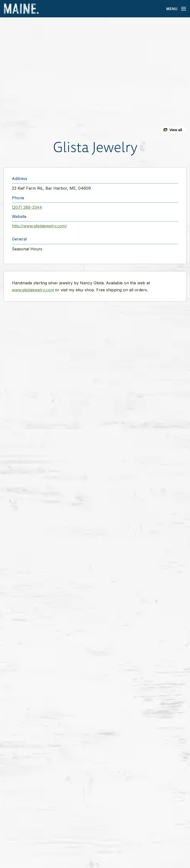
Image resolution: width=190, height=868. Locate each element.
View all (176, 130)
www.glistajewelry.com (33, 290)
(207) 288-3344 (27, 207)
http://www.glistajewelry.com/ (39, 226)
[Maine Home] (21, 9)
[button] (95, 77)
